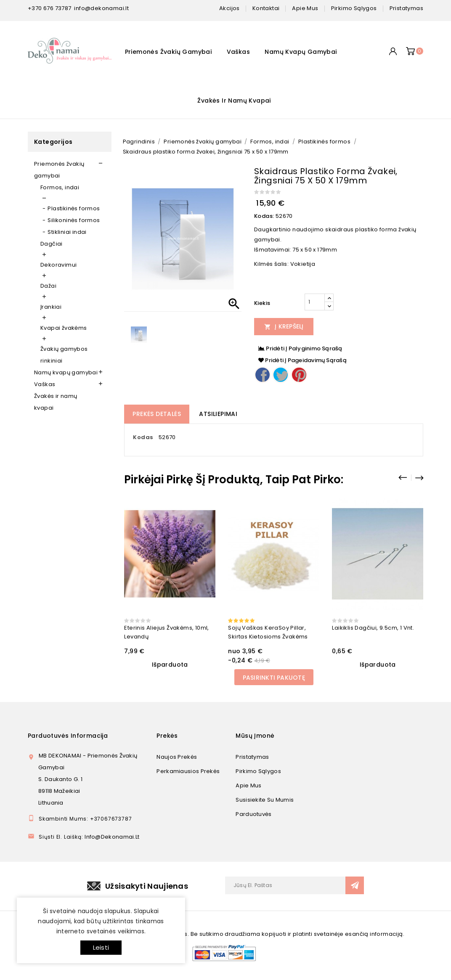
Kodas (143, 437)
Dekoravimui (58, 265)
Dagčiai (52, 244)
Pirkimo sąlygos (258, 771)
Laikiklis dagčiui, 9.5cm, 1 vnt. (373, 628)
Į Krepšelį (284, 326)
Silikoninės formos (74, 220)
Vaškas (238, 52)
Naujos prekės (177, 757)
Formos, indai (60, 187)
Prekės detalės (157, 414)
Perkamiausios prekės (188, 771)
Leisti (101, 947)
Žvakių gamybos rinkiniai (64, 355)
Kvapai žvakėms (64, 328)
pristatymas (406, 8)
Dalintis (263, 375)
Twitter (281, 375)
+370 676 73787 (50, 8)
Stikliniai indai (67, 232)
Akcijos (229, 8)
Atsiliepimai (218, 414)
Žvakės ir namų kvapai (234, 101)
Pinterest (299, 375)
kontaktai (266, 8)
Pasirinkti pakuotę (274, 678)
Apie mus (248, 785)
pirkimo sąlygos (354, 8)
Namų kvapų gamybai (301, 52)
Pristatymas (252, 757)
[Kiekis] (315, 302)
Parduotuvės (253, 814)
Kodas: (264, 216)
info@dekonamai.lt (101, 8)
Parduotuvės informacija (68, 736)
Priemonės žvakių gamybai (168, 52)
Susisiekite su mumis (265, 800)
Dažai (48, 286)
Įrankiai (51, 307)
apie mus (305, 8)
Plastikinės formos (74, 208)
